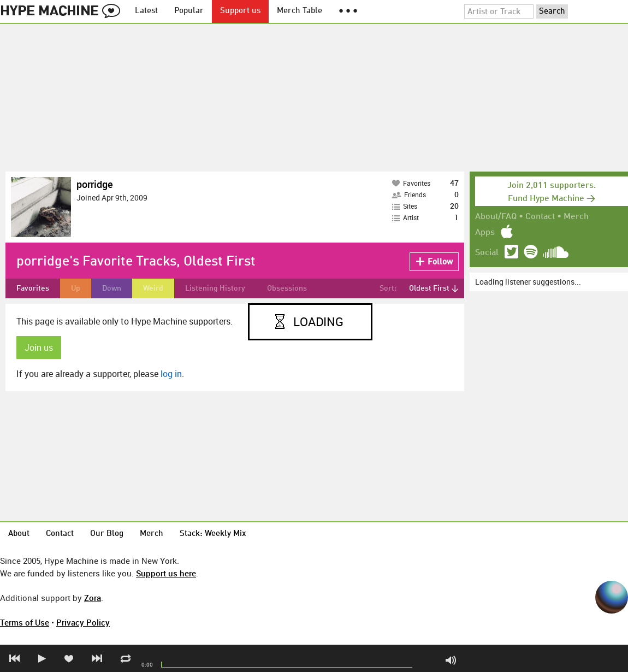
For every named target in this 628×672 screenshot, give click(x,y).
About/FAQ (496, 217)
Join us (39, 347)
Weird (153, 288)
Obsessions (287, 288)
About (19, 534)
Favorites (33, 288)
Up (76, 288)
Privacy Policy (83, 622)
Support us (240, 11)
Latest (146, 11)
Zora (93, 598)
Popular (189, 11)
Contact (540, 217)
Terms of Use (25, 622)
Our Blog (107, 534)
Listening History (215, 288)
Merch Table (300, 11)
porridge (95, 184)
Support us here (166, 573)
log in (171, 374)
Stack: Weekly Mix (213, 534)
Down (112, 288)
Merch (576, 217)
